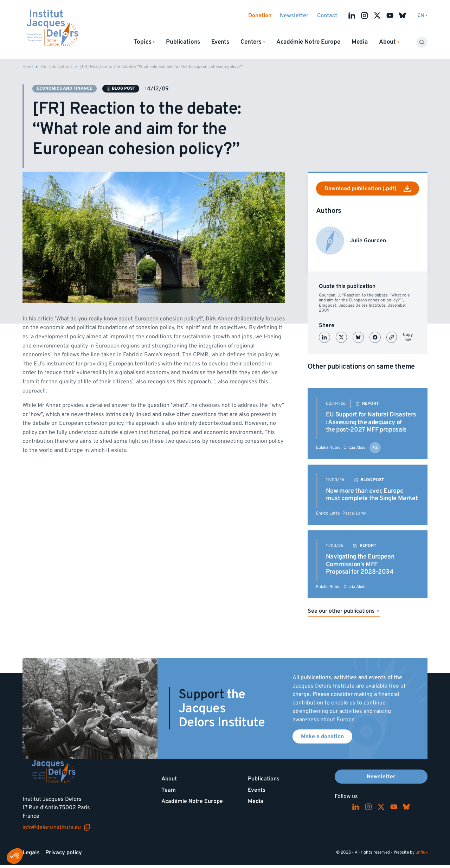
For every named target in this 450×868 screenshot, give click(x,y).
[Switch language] (422, 16)
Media (360, 42)
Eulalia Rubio (328, 448)
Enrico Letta (328, 513)
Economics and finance (65, 88)
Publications (183, 42)
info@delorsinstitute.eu (57, 827)
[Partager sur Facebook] (375, 337)
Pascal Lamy (354, 513)
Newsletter (294, 15)
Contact (327, 15)
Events (220, 42)
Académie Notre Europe (308, 42)
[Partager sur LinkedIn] (324, 337)
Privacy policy (64, 853)
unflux (422, 852)
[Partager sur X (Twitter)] (341, 337)
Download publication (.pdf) (368, 189)
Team (169, 790)
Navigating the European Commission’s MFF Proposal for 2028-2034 (360, 564)
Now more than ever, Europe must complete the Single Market (372, 495)
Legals (31, 853)
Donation (260, 15)
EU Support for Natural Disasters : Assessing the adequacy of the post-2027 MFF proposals (371, 422)
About (169, 779)
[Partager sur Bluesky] (358, 337)
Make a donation (322, 736)
